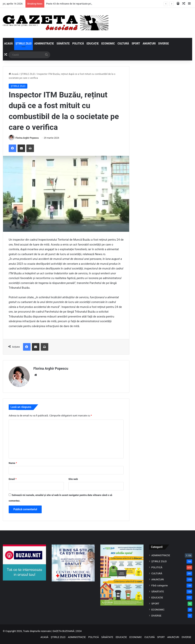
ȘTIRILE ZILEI (24, 44)
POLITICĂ (78, 44)
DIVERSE (164, 44)
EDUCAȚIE (93, 44)
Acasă (13, 74)
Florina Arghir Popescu (27, 138)
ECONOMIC (108, 44)
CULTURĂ (123, 44)
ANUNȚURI (149, 44)
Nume (13, 463)
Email (13, 479)
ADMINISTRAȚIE (44, 44)
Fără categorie (160, 585)
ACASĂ (8, 44)
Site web (73, 479)
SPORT (136, 44)
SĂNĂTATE (63, 44)
